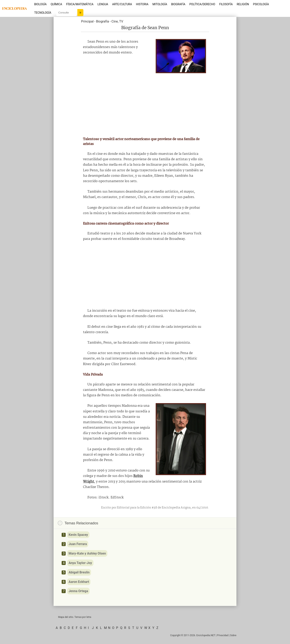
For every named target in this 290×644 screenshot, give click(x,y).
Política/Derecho (202, 4)
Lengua (103, 4)
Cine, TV (117, 21)
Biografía (178, 4)
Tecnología (43, 13)
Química (56, 4)
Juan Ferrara (78, 544)
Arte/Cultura (122, 4)
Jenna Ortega (78, 591)
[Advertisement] (145, 103)
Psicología (261, 4)
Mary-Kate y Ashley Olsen (87, 553)
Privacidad (223, 635)
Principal (87, 21)
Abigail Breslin (79, 572)
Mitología (160, 4)
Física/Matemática (80, 4)
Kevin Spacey (78, 535)
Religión (243, 4)
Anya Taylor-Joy (80, 563)
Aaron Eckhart (79, 582)
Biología (40, 4)
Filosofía (226, 4)
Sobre (233, 635)
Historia (142, 4)
